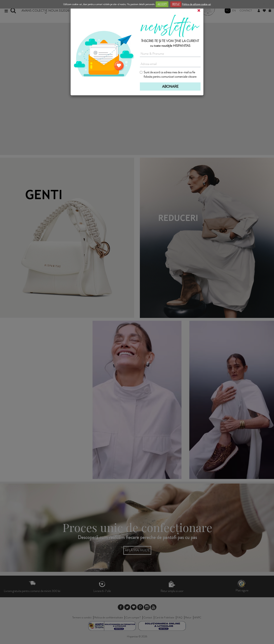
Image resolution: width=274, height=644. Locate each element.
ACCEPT (162, 4)
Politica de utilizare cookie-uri (196, 4)
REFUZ (176, 4)
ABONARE (170, 87)
